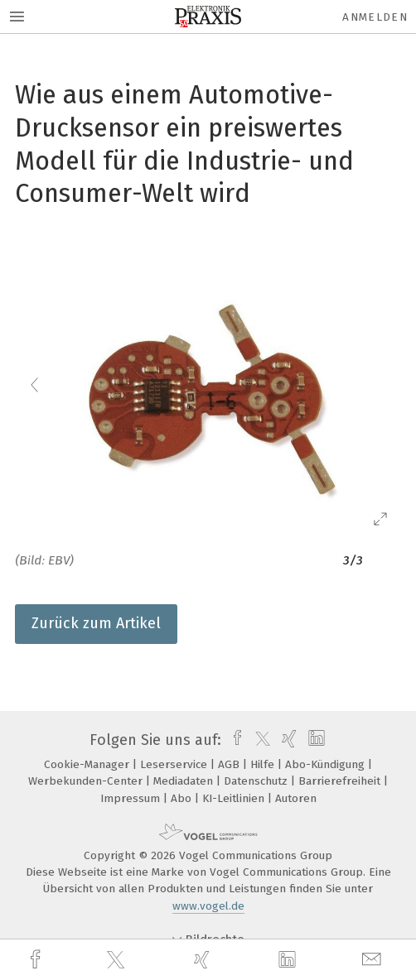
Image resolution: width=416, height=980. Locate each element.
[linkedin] (289, 960)
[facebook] (37, 960)
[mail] (374, 960)
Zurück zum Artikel (96, 623)
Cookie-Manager (88, 764)
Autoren (296, 798)
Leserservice (175, 764)
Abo (183, 798)
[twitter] (118, 960)
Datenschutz (257, 781)
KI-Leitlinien (235, 798)
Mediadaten (185, 781)
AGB (230, 764)
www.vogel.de (208, 906)
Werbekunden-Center (87, 781)
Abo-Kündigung (327, 764)
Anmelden (375, 17)
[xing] (204, 960)
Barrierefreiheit (341, 781)
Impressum (132, 798)
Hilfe (264, 764)
